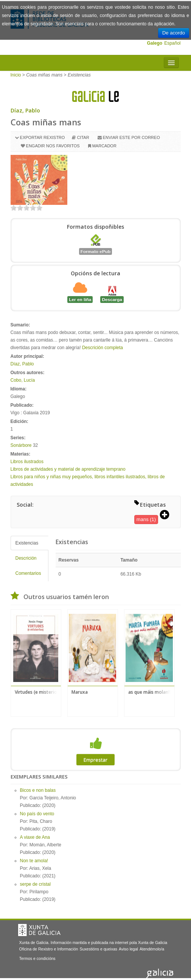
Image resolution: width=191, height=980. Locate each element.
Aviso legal (128, 949)
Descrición (26, 558)
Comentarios (28, 573)
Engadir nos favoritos (53, 146)
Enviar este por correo (131, 137)
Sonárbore (21, 445)
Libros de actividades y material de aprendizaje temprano (68, 469)
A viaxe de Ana (35, 837)
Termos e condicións (37, 958)
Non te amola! (34, 861)
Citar (83, 137)
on (14, 208)
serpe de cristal (35, 884)
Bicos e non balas (38, 790)
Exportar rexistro (43, 137)
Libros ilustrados (27, 462)
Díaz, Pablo (25, 110)
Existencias (27, 543)
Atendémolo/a (152, 949)
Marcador (104, 146)
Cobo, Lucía (23, 380)
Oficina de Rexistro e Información (49, 949)
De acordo (174, 33)
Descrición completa (102, 348)
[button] (167, 515)
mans (143, 519)
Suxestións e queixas (98, 949)
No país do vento (37, 814)
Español (172, 43)
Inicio (16, 75)
